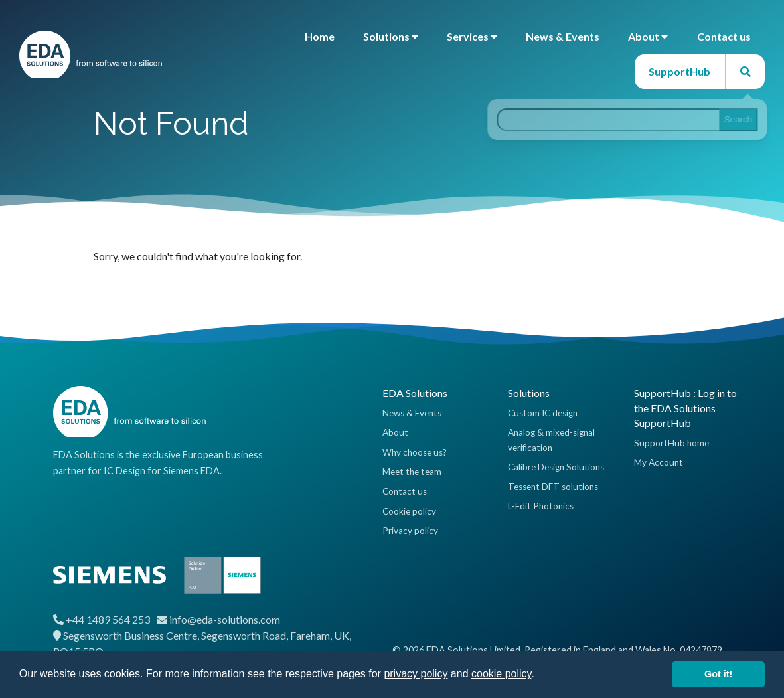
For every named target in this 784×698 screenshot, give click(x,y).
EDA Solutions (415, 393)
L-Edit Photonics (541, 506)
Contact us (724, 36)
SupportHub (679, 71)
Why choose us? (415, 452)
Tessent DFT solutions (553, 487)
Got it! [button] (718, 674)
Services (472, 36)
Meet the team (412, 472)
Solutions (391, 36)
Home (320, 36)
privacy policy (416, 674)
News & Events (563, 36)
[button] (539, 675)
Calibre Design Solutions (556, 467)
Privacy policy (410, 531)
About (648, 36)
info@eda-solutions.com (225, 619)
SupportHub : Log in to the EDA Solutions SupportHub (685, 408)
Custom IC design (543, 413)
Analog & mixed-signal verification (551, 440)
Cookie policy (409, 511)
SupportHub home (671, 443)
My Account (659, 462)
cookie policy (501, 674)
